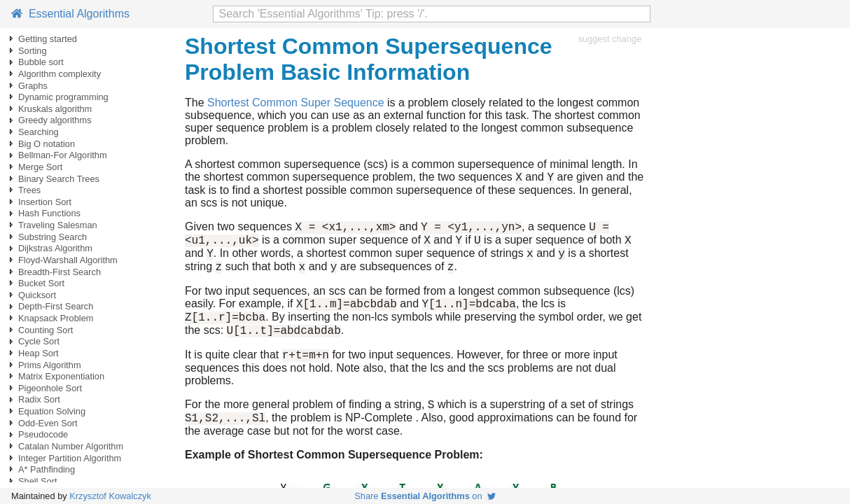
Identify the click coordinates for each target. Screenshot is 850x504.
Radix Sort (39, 399)
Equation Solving (52, 411)
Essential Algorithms (70, 14)
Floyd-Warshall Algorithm (68, 260)
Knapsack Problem (56, 318)
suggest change (610, 39)
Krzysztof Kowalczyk (110, 496)
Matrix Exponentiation (61, 376)
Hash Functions (49, 213)
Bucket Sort (41, 283)
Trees (29, 190)
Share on (425, 496)
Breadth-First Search (60, 272)
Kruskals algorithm (55, 109)
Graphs (33, 86)
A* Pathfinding (47, 469)
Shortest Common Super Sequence (296, 103)
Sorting (33, 51)
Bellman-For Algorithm (63, 155)
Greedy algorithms (55, 120)
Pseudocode (43, 434)
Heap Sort (39, 353)
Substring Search (53, 237)
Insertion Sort (45, 202)
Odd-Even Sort (48, 423)
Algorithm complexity (60, 74)
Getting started (48, 39)
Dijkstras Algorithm (55, 248)
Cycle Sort (39, 341)
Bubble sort (41, 62)
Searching (39, 132)
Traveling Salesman (58, 225)
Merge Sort (40, 167)
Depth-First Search (56, 306)
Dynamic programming (63, 97)
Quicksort (37, 295)
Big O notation (47, 144)
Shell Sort (37, 481)
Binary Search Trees (59, 179)
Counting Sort (46, 330)
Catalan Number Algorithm (71, 446)
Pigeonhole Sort (50, 388)
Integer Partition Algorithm (70, 458)
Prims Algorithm (50, 365)
